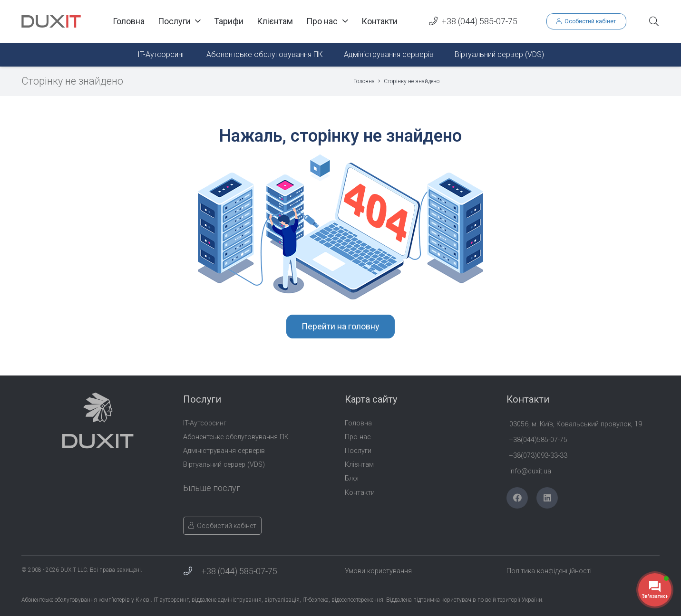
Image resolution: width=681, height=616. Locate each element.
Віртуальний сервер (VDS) (224, 465)
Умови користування (378, 571)
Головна (358, 423)
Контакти (360, 493)
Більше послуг (212, 488)
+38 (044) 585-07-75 (239, 571)
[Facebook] (517, 498)
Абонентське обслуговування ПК (236, 437)
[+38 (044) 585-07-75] (192, 571)
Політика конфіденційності (549, 571)
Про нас (358, 437)
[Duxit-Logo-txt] (51, 21)
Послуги (358, 451)
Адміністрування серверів (224, 451)
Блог (352, 478)
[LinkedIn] (547, 498)
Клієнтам (359, 465)
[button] (654, 21)
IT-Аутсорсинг (205, 423)
